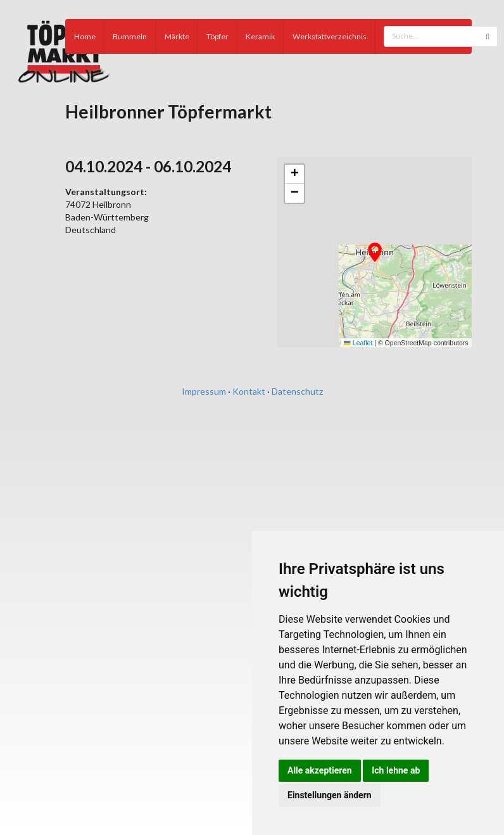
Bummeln (130, 36)
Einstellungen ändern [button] (330, 795)
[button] (375, 252)
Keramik (260, 36)
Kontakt (249, 391)
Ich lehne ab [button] (396, 770)
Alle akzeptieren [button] (320, 770)
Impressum (204, 391)
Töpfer (217, 36)
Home (85, 36)
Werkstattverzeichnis (330, 36)
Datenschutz (297, 391)
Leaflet (358, 343)
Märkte (177, 36)
